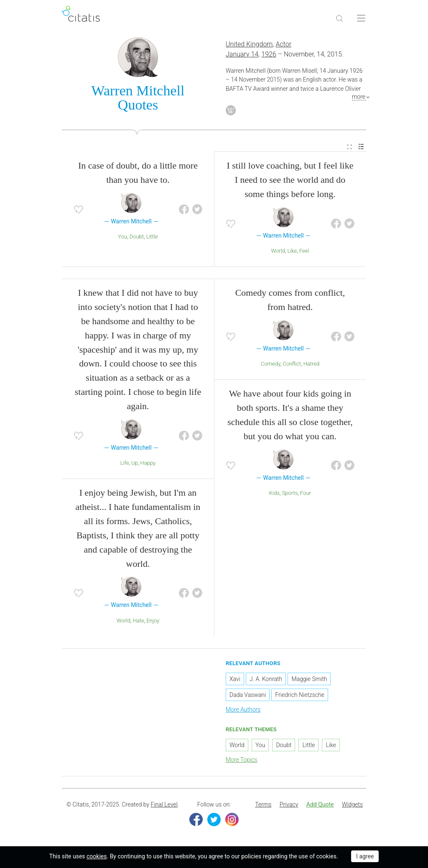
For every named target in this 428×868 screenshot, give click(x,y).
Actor (284, 44)
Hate (139, 621)
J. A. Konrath (266, 679)
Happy (148, 463)
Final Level (164, 804)
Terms (263, 804)
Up (135, 463)
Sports (290, 493)
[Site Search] (339, 18)
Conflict (292, 364)
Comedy (271, 364)
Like (292, 251)
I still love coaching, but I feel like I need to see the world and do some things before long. (290, 180)
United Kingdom (249, 44)
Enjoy (153, 621)
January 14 (242, 54)
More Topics (242, 760)
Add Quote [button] (320, 804)
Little (152, 237)
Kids (274, 493)
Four (306, 493)
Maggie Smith (309, 679)
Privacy (289, 804)
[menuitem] (349, 147)
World (278, 251)
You (122, 237)
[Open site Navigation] (361, 18)
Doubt (137, 237)
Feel (304, 251)
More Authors (243, 709)
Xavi (235, 679)
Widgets (352, 804)
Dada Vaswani (248, 695)
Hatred (312, 364)
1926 (269, 54)
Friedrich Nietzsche (300, 695)
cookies (97, 856)
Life (125, 463)
